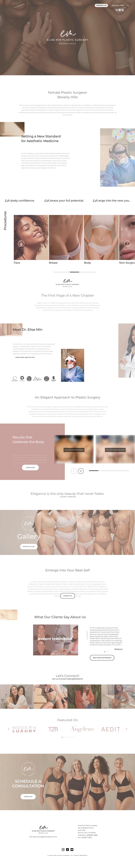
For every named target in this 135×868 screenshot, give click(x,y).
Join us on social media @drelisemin (67, 679)
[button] (21, 244)
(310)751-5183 (118, 7)
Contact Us (101, 7)
